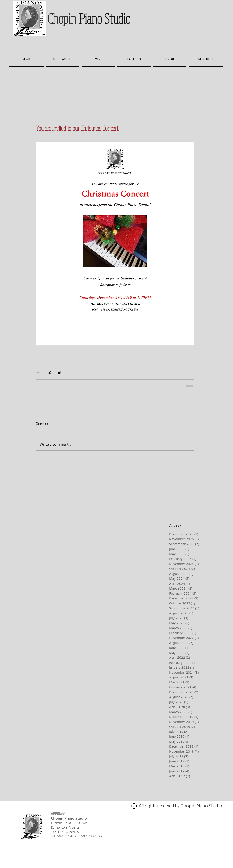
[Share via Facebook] (38, 372)
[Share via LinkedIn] (60, 372)
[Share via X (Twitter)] (49, 372)
